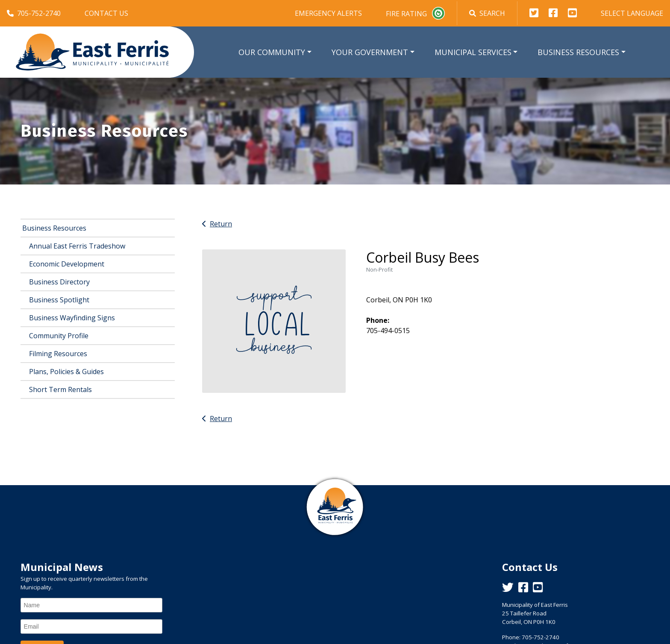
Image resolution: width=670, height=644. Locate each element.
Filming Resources (58, 354)
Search (487, 13)
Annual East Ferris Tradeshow (77, 246)
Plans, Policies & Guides (66, 372)
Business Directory (59, 282)
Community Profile (59, 336)
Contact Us (106, 13)
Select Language (632, 13)
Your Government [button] (370, 52)
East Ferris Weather (335, 591)
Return (217, 224)
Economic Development (67, 264)
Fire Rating (415, 13)
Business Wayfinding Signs (72, 318)
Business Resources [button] (578, 52)
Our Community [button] (272, 52)
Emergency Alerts (328, 13)
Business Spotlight (59, 300)
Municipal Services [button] (473, 52)
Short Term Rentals (60, 389)
